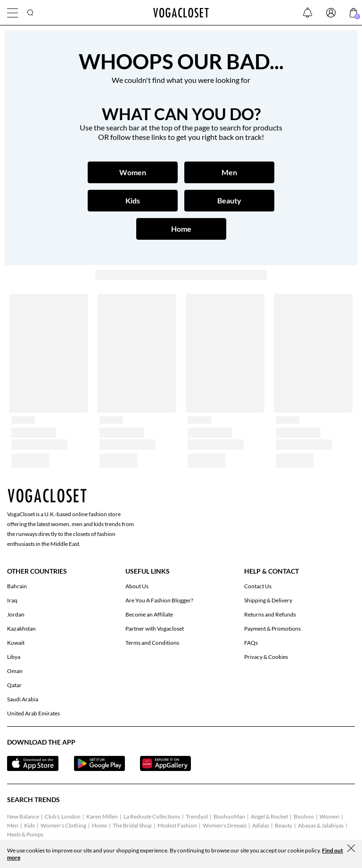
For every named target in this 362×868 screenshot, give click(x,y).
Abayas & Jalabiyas (321, 825)
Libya (14, 657)
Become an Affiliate (149, 614)
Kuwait (16, 643)
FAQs (251, 643)
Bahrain (17, 586)
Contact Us (258, 586)
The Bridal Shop (132, 825)
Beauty (284, 825)
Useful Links (148, 571)
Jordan (16, 614)
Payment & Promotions (272, 629)
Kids (29, 825)
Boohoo (304, 816)
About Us (137, 586)
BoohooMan (229, 816)
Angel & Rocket (269, 816)
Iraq (12, 600)
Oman (15, 671)
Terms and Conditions (152, 643)
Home (99, 825)
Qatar (14, 685)
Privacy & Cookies (266, 657)
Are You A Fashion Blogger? (159, 600)
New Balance (23, 816)
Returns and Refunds (270, 614)
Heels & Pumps (25, 834)
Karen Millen (102, 816)
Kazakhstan (21, 629)
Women (329, 816)
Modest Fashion (177, 825)
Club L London (63, 816)
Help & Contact (271, 571)
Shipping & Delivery (268, 600)
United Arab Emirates (33, 713)
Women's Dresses (225, 825)
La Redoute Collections (152, 816)
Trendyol (197, 816)
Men (13, 825)
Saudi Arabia (23, 699)
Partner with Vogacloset (155, 629)
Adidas (261, 825)
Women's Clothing (63, 825)
